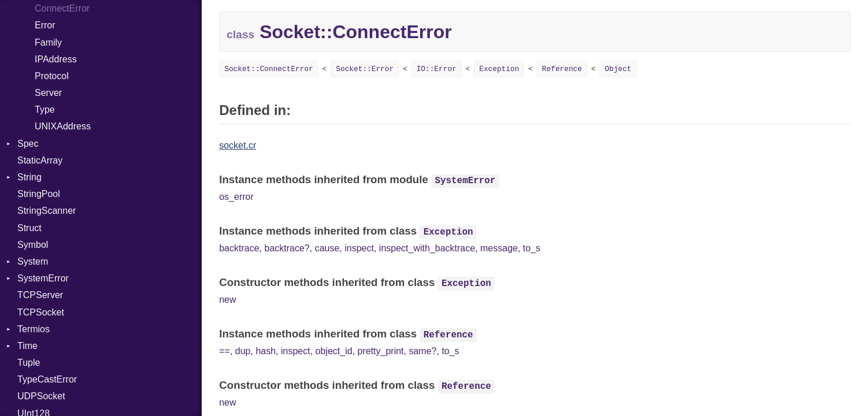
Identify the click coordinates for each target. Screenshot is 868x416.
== (225, 351)
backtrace (239, 248)
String (29, 177)
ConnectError (62, 8)
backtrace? (287, 248)
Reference (562, 69)
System (33, 261)
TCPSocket (41, 312)
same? (422, 351)
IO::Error (437, 69)
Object (618, 69)
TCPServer (40, 295)
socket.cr (238, 145)
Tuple (29, 363)
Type (45, 109)
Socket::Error (365, 69)
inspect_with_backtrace (427, 248)
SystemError (43, 278)
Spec (28, 144)
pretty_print (381, 351)
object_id (334, 351)
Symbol (33, 245)
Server (48, 93)
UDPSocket (41, 396)
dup (243, 351)
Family (48, 42)
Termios (34, 329)
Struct (29, 228)
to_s (532, 248)
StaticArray (40, 160)
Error (45, 25)
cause (327, 248)
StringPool (39, 194)
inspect (359, 248)
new (227, 300)
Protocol (52, 76)
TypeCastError (47, 379)
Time (27, 346)
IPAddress (56, 59)
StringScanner (47, 211)
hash (266, 351)
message (499, 248)
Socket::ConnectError (269, 69)
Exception (499, 69)
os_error (236, 197)
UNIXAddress (63, 126)
